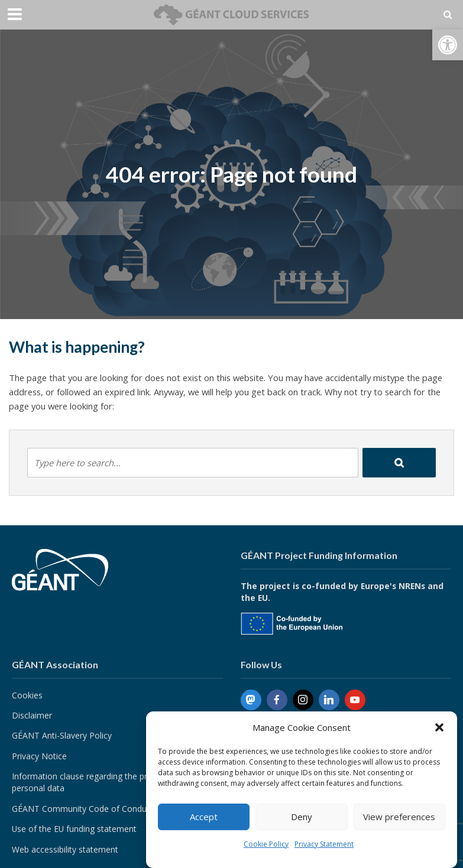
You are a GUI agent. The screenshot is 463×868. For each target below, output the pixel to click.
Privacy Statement (324, 844)
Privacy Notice (39, 756)
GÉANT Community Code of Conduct (83, 809)
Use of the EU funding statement (74, 829)
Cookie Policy (266, 844)
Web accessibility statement (65, 849)
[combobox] (193, 463)
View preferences (399, 817)
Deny (302, 817)
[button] (448, 45)
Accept (204, 817)
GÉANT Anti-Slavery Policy (62, 735)
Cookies (27, 695)
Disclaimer (32, 715)
